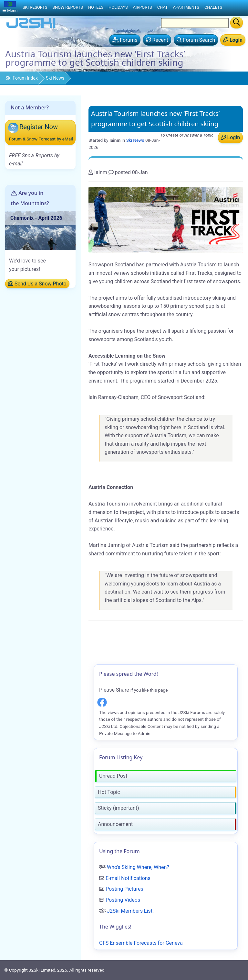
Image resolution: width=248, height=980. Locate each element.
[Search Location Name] (195, 23)
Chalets (213, 7)
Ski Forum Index (22, 78)
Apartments (186, 7)
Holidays (118, 7)
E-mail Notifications (128, 878)
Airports (143, 7)
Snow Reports (68, 7)
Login (230, 137)
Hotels (96, 7)
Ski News (55, 78)
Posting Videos (123, 900)
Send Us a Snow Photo (37, 284)
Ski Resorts (35, 7)
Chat (163, 7)
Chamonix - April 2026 (36, 218)
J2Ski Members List (130, 911)
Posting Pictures (124, 889)
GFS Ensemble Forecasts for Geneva (141, 943)
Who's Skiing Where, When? (138, 867)
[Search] (237, 23)
